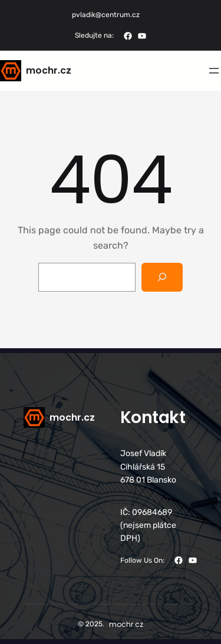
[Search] (162, 277)
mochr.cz (49, 70)
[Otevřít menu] (214, 71)
